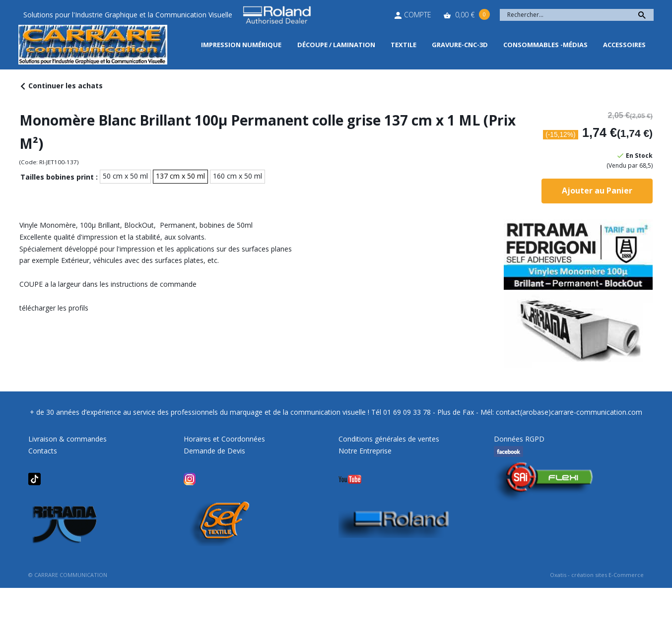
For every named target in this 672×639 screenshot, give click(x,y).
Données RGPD (519, 439)
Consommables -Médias (545, 45)
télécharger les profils (54, 308)
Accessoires (624, 45)
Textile (403, 45)
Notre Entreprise (365, 451)
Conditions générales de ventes (389, 439)
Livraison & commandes (67, 439)
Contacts (43, 451)
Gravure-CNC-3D (460, 45)
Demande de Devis (214, 451)
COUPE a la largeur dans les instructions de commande (108, 284)
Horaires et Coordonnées (224, 439)
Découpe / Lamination (336, 45)
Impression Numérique (241, 45)
